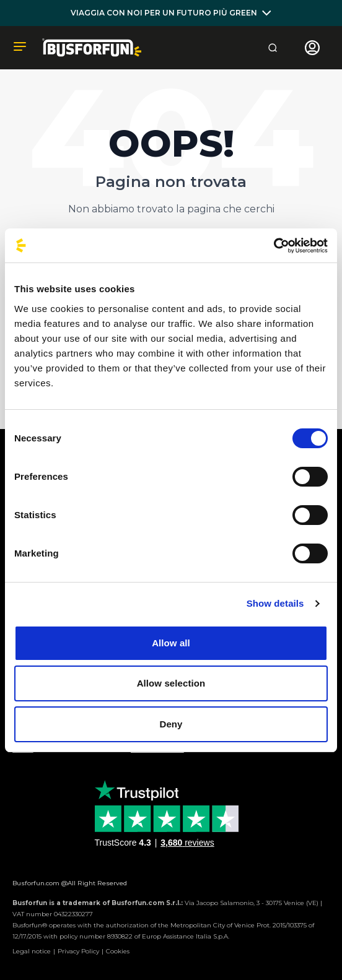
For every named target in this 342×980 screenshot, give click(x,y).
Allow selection (171, 683)
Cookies (118, 951)
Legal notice (32, 951)
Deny (171, 724)
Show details (275, 603)
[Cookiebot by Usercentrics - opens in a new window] (274, 246)
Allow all (171, 643)
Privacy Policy (78, 951)
